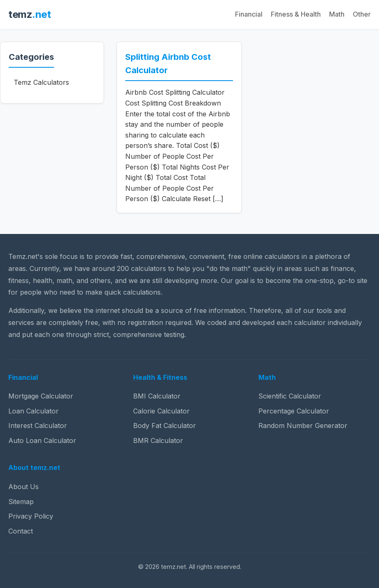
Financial (249, 14)
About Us (24, 487)
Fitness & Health (296, 14)
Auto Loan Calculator (42, 440)
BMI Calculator (157, 396)
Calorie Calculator (161, 411)
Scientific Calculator (290, 396)
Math (337, 14)
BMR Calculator (158, 440)
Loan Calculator (33, 411)
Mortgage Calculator (41, 396)
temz (30, 14)
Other (362, 14)
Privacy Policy (31, 516)
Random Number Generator (303, 426)
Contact (21, 531)
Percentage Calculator (294, 411)
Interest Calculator (38, 426)
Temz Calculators (41, 82)
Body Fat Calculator (165, 426)
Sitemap (21, 502)
